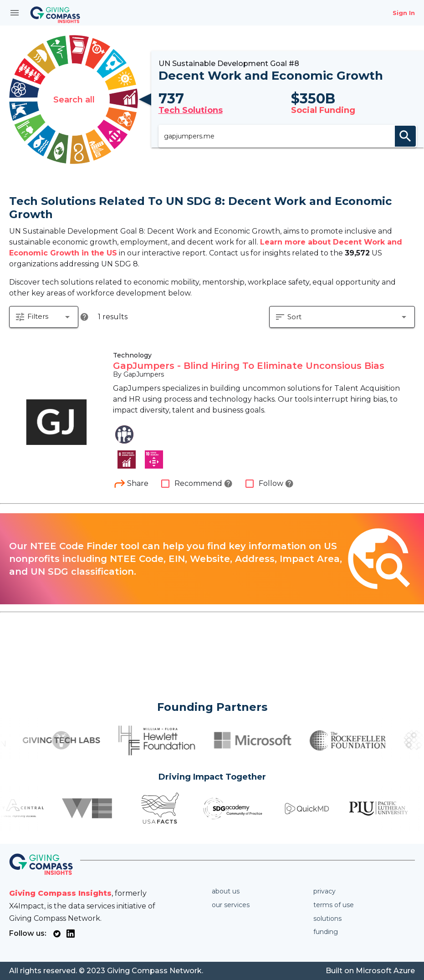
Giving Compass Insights (60, 893)
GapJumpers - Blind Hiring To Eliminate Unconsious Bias (249, 378)
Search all (74, 105)
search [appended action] (405, 142)
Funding (326, 932)
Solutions (327, 919)
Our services (231, 905)
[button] (44, 329)
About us (226, 891)
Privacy (324, 891)
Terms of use (334, 905)
